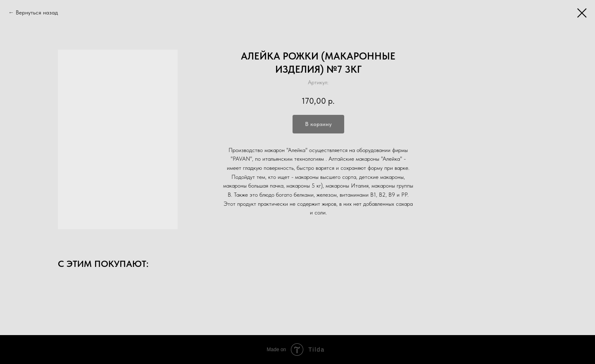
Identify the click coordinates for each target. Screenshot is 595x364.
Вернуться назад (37, 12)
